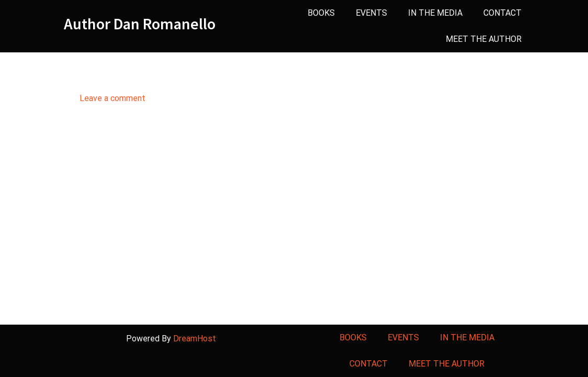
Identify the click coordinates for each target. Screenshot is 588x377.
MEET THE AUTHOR (484, 39)
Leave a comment (112, 98)
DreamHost (195, 339)
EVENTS (371, 13)
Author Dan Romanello (140, 24)
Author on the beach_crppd (190, 74)
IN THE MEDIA (435, 13)
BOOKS (321, 13)
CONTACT (502, 13)
